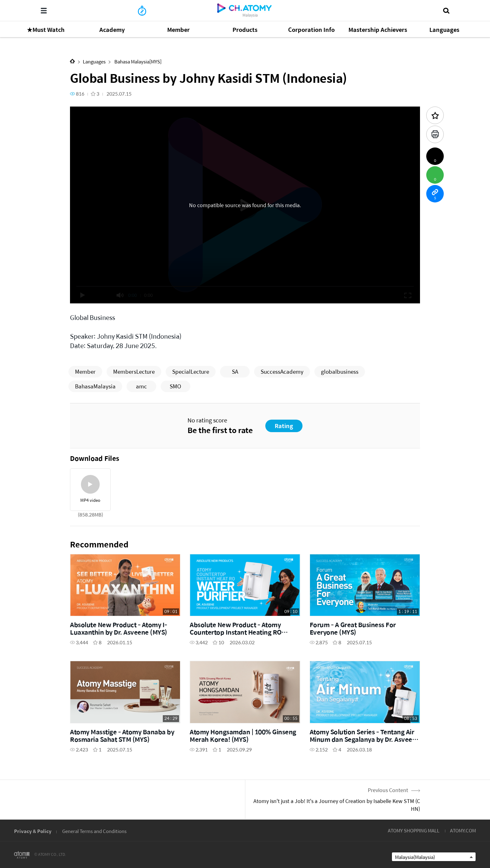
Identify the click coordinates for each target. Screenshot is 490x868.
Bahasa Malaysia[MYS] (137, 61)
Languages (94, 61)
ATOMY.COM (463, 830)
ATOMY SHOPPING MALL (414, 830)
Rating (284, 426)
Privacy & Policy (33, 831)
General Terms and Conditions (94, 831)
